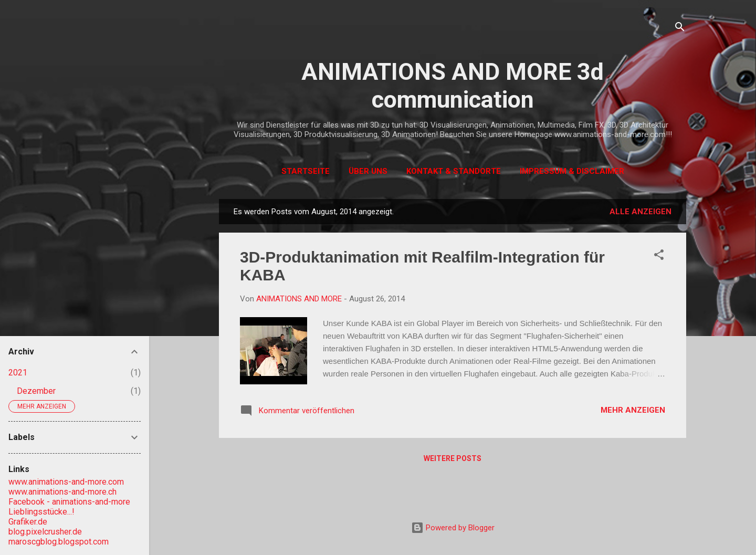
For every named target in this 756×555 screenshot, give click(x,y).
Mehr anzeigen (633, 410)
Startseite (306, 171)
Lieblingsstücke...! (41, 512)
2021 (18, 373)
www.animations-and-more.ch (62, 492)
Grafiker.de (28, 522)
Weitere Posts (453, 458)
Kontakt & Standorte (454, 171)
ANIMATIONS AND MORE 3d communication (453, 86)
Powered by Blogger (453, 528)
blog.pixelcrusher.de (45, 532)
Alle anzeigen (640, 212)
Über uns (368, 171)
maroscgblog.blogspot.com (59, 542)
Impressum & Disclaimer (572, 171)
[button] (659, 256)
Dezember (36, 391)
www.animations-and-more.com (66, 482)
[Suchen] (680, 29)
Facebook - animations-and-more (69, 502)
